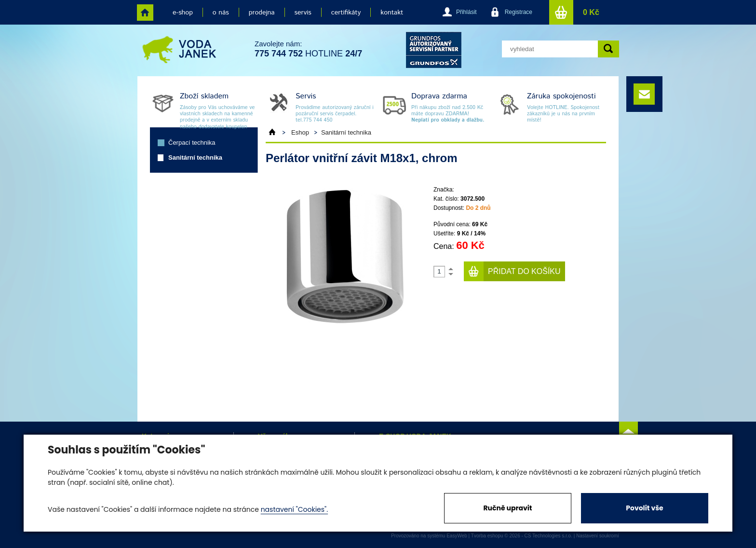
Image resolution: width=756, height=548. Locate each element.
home (145, 13)
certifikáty (346, 13)
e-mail (644, 94)
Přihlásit (466, 12)
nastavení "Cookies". (294, 509)
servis (303, 13)
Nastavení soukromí (598, 536)
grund (434, 50)
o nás (221, 13)
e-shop (183, 13)
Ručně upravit (507, 508)
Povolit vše (644, 508)
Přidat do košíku (524, 271)
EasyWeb (457, 536)
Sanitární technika (195, 158)
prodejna (262, 13)
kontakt (392, 13)
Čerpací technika (192, 143)
